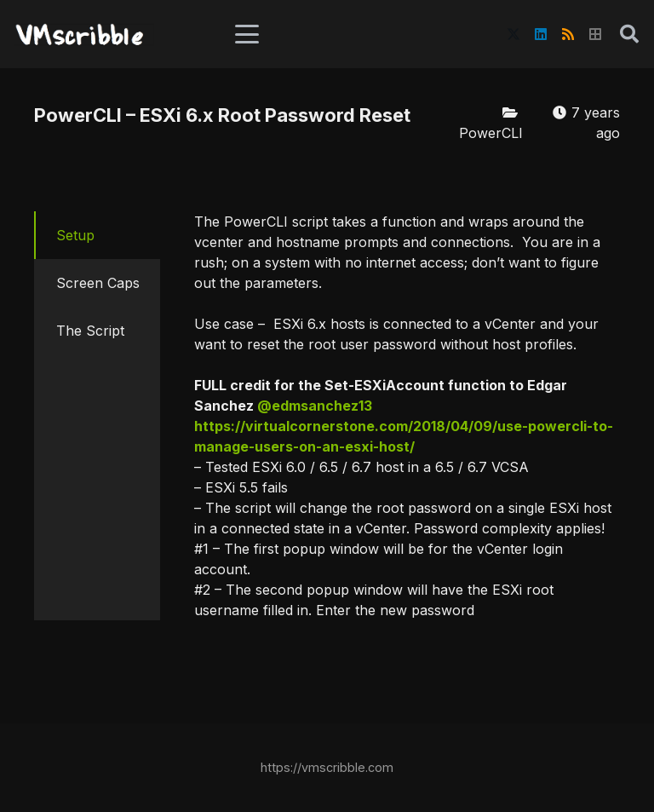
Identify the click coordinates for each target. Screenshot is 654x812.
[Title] (595, 34)
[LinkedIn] (541, 34)
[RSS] (568, 34)
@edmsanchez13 (315, 406)
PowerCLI (491, 133)
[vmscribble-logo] (84, 35)
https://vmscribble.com (327, 767)
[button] (247, 34)
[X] (513, 34)
